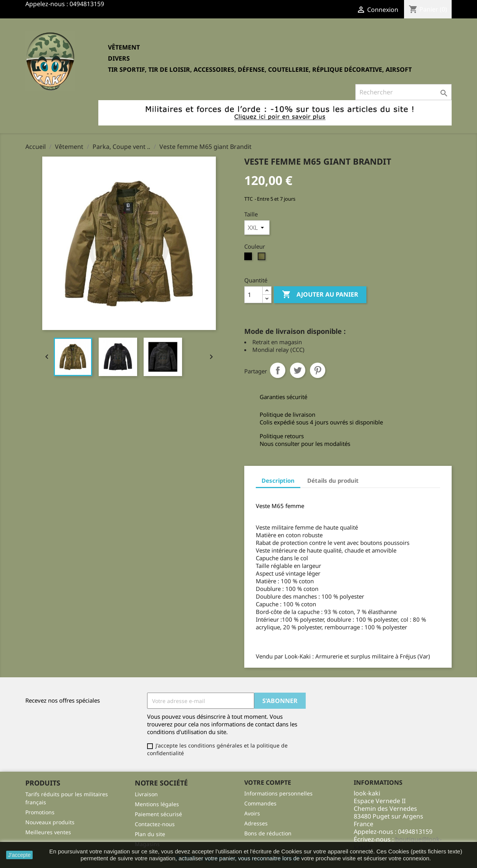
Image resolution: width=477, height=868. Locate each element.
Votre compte (268, 782)
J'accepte (19, 855)
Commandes (260, 803)
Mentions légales (157, 804)
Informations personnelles (278, 793)
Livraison (146, 794)
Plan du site (150, 834)
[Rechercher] (403, 92)
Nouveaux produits (50, 822)
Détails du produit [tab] (333, 480)
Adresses (256, 823)
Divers (119, 58)
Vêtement (124, 47)
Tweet (298, 370)
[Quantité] (253, 295)
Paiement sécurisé (158, 814)
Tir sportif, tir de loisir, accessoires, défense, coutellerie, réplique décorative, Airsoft (260, 69)
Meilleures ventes (48, 832)
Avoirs (252, 813)
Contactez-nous (155, 824)
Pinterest (318, 370)
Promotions (40, 812)
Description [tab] (278, 480)
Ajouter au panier (320, 295)
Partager (278, 370)
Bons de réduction (268, 833)
